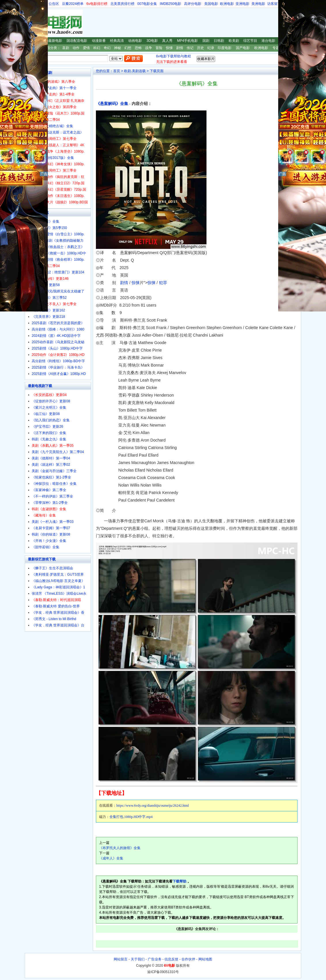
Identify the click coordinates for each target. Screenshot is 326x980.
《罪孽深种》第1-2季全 (50, 503)
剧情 (180, 48)
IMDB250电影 (170, 4)
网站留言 (121, 959)
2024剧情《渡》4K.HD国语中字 (56, 336)
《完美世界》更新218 (48, 317)
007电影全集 (147, 4)
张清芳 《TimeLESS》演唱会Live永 (59, 594)
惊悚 (169, 48)
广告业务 (155, 959)
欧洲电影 (227, 4)
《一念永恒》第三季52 (49, 298)
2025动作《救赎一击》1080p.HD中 (59, 253)
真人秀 (167, 41)
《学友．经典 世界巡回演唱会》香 (58, 613)
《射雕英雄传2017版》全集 (53, 158)
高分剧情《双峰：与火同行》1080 (58, 329)
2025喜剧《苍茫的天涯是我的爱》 (58, 323)
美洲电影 (258, 4)
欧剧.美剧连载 (135, 71)
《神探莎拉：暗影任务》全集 (54, 484)
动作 (76, 48)
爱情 (86, 48)
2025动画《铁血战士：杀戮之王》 (58, 247)
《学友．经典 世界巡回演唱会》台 (58, 625)
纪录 (211, 48)
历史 (200, 48)
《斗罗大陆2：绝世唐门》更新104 (58, 272)
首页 (117, 71)
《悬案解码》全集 (112, 104)
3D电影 (152, 41)
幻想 (128, 48)
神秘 (117, 48)
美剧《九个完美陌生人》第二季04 (58, 452)
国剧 (206, 41)
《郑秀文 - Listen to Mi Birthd (54, 619)
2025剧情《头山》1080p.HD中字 (57, 348)
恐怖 (138, 48)
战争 (149, 48)
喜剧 (66, 48)
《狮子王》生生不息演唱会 (52, 568)
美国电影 (211, 4)
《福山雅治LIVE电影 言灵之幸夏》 (58, 581)
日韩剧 (219, 41)
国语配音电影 (77, 41)
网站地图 (205, 959)
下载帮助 (179, 881)
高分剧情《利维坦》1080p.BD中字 (58, 361)
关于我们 (138, 959)
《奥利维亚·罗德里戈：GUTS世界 (58, 575)
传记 (190, 48)
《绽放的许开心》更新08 (51, 401)
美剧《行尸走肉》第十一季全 (54, 88)
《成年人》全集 (111, 858)
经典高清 (117, 41)
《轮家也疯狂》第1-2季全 (51, 477)
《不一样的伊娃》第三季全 (52, 496)
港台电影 (268, 41)
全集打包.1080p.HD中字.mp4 (131, 817)
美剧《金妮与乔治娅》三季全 (54, 471)
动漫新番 (99, 41)
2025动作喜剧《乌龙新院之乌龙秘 (58, 342)
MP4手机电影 (188, 41)
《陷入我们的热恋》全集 (51, 420)
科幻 (97, 48)
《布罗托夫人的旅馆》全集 (120, 848)
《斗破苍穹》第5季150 (49, 228)
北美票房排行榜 (122, 4)
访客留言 (274, 4)
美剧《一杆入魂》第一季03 (53, 522)
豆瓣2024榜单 (73, 4)
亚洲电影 (242, 4)
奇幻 (107, 48)
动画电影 (135, 41)
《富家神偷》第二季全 (49, 490)
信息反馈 (171, 959)
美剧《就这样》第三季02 (51, 465)
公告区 (54, 4)
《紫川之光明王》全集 (49, 408)
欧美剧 (234, 41)
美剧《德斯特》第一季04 (51, 458)
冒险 (159, 48)
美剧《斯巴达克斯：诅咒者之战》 (58, 132)
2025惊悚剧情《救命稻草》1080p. (58, 260)
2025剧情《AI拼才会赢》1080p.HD (59, 374)
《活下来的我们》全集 (49, 433)
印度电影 (225, 48)
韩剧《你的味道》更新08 (51, 534)
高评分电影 (193, 4)
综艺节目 (250, 41)
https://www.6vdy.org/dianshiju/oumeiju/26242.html (153, 806)
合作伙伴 (188, 959)
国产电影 (243, 48)
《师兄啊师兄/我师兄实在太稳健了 (58, 291)
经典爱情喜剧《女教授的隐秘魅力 (58, 241)
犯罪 (163, 283)
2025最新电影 (51, 41)
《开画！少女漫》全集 (49, 541)
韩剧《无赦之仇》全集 (49, 439)
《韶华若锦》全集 (46, 547)
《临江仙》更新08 (46, 414)
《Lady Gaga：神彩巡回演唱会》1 (58, 587)
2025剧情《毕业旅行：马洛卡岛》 (58, 367)
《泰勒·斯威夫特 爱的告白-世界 (56, 606)
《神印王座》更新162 (48, 310)
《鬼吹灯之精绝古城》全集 (52, 126)
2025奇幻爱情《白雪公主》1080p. (58, 234)
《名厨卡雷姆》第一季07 (51, 528)
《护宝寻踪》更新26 (47, 427)
